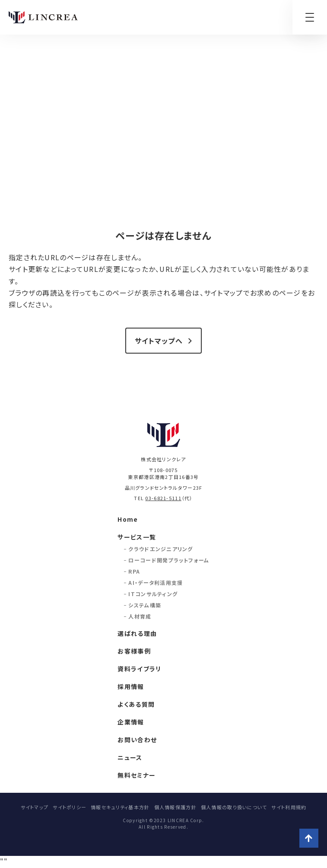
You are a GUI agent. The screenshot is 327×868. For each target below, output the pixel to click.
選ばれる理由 (137, 633)
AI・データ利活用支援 (156, 582)
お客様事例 (134, 651)
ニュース (130, 757)
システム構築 (145, 605)
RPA (134, 571)
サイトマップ (35, 807)
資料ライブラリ (139, 669)
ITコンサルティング (153, 594)
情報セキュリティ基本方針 (120, 807)
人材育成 (140, 616)
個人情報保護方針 (175, 807)
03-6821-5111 (163, 498)
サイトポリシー (70, 807)
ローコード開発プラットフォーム (169, 560)
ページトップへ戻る (309, 838)
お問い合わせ (137, 740)
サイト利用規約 (289, 807)
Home (128, 519)
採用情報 (131, 686)
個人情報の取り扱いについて (234, 807)
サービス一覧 (137, 537)
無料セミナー (137, 775)
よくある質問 (136, 704)
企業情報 (131, 722)
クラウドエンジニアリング (160, 549)
